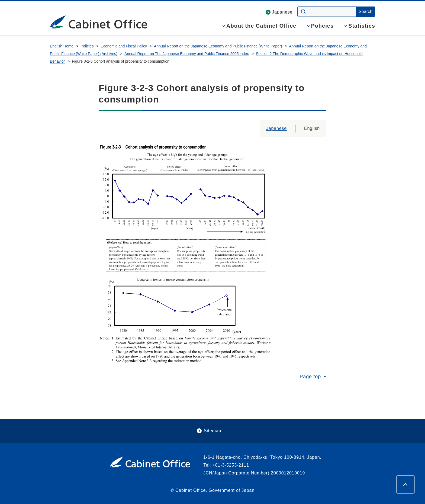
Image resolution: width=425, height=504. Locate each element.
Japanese (282, 12)
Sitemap (212, 431)
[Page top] (405, 484)
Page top (310, 377)
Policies (322, 26)
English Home (62, 46)
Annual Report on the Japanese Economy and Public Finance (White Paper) (218, 46)
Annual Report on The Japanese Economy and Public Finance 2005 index (187, 54)
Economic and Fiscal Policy (124, 46)
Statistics (362, 26)
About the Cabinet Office (261, 26)
